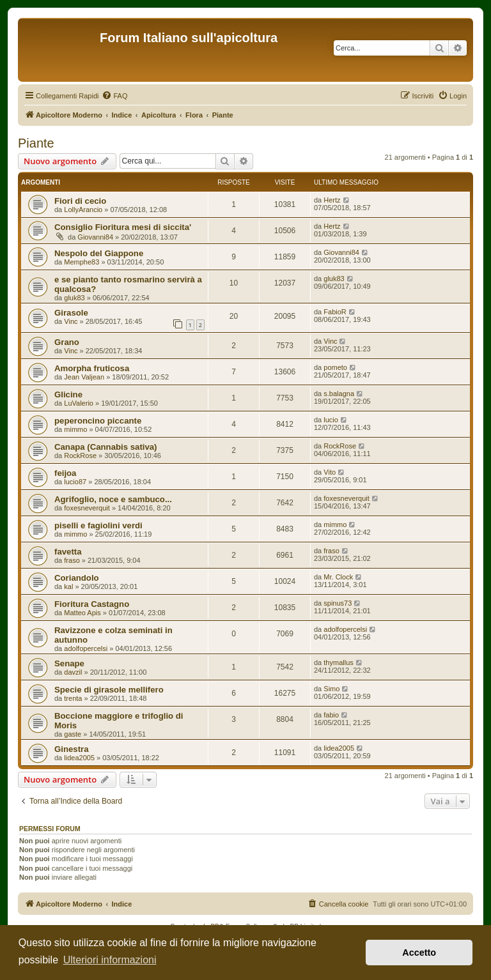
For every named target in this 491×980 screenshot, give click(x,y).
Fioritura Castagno (92, 604)
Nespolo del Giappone (99, 253)
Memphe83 (82, 262)
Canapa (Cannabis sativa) (106, 447)
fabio (331, 715)
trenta (73, 698)
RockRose (80, 456)
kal (68, 586)
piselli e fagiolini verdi (98, 525)
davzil (73, 672)
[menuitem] (114, 96)
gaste (73, 734)
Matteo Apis (82, 613)
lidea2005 (79, 758)
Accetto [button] (419, 953)
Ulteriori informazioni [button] (110, 960)
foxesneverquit (87, 508)
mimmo (75, 429)
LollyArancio (83, 210)
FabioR (335, 312)
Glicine (68, 394)
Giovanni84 (95, 237)
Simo (331, 689)
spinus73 (338, 603)
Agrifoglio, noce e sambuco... (113, 499)
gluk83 (74, 298)
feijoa (65, 473)
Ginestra (72, 749)
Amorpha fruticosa (92, 368)
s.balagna (339, 394)
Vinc (71, 321)
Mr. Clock (338, 577)
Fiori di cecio (80, 201)
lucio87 (75, 482)
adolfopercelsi (86, 648)
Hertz (332, 200)
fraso (72, 560)
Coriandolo (77, 578)
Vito (330, 472)
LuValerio (79, 403)
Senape (69, 663)
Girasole (71, 313)
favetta (68, 552)
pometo (335, 367)
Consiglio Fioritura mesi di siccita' (123, 227)
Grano (67, 342)
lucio (331, 420)
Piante (36, 143)
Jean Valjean (84, 377)
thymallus (338, 662)
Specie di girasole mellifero (109, 690)
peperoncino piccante (98, 421)
